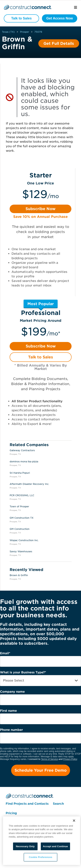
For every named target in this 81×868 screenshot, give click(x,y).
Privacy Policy (70, 759)
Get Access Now (59, 18)
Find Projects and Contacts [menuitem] (27, 804)
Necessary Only (25, 846)
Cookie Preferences (40, 857)
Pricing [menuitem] (11, 813)
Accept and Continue (55, 846)
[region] (42, 841)
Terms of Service (49, 759)
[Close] (74, 821)
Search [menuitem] (58, 804)
